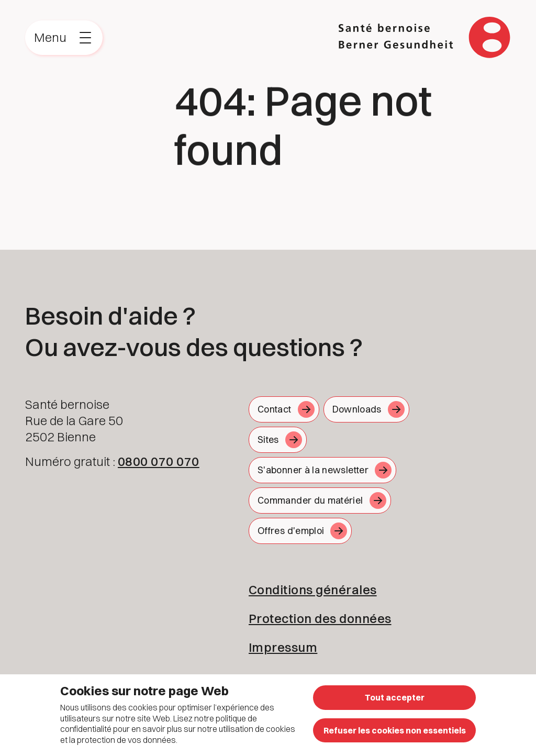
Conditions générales (313, 590)
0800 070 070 (159, 461)
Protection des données (320, 618)
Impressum (283, 647)
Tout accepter (395, 697)
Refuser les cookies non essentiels (395, 730)
